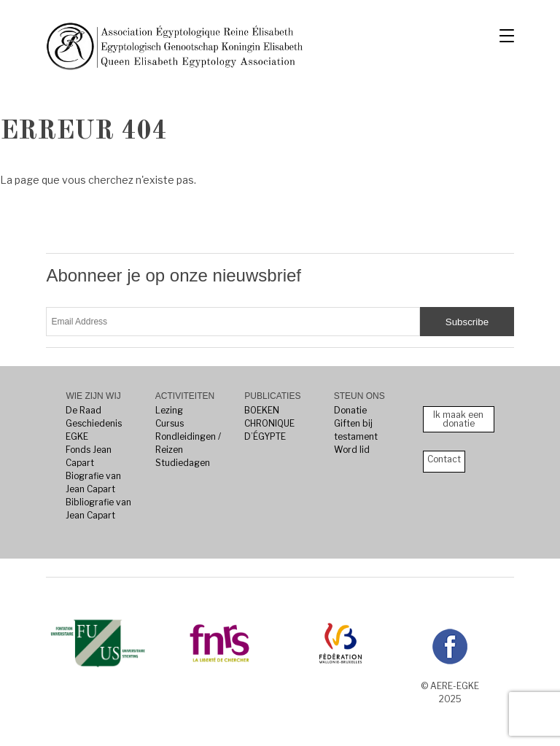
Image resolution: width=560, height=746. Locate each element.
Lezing (169, 410)
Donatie (350, 410)
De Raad (83, 410)
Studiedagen (183, 463)
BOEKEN (262, 410)
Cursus (170, 423)
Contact (444, 459)
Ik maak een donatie (458, 419)
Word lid (352, 450)
